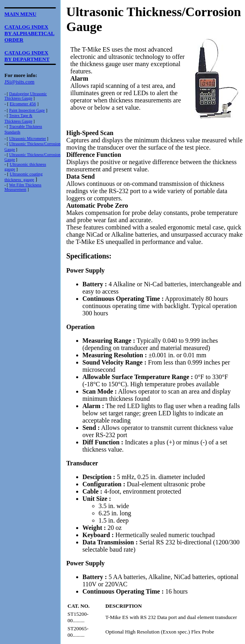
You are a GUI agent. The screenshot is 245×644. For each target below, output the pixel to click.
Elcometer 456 (23, 104)
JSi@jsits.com (19, 82)
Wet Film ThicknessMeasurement (23, 187)
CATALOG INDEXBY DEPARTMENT (27, 56)
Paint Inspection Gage (27, 110)
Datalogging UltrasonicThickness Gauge (26, 96)
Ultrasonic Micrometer (28, 139)
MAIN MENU (20, 14)
